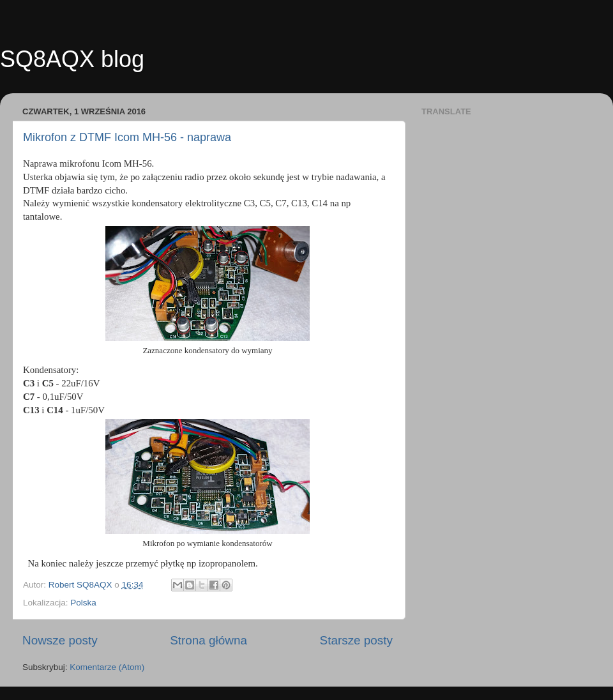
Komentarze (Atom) (107, 667)
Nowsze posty (60, 640)
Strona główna (208, 640)
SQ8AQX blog (72, 59)
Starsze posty (356, 640)
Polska (83, 603)
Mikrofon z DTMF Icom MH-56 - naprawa (127, 137)
